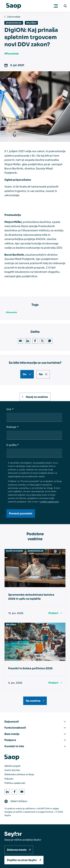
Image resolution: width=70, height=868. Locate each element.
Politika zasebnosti (15, 783)
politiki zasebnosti (49, 502)
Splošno (31, 23)
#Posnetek (12, 54)
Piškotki (9, 779)
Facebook (34, 340)
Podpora (10, 740)
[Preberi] (55, 613)
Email (20, 340)
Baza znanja (12, 734)
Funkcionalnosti (15, 728)
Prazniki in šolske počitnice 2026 (30, 668)
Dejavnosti (12, 722)
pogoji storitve (46, 812)
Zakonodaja (14, 17)
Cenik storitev (12, 770)
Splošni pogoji (12, 766)
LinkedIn (27, 340)
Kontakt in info (14, 746)
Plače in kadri (14, 551)
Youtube (21, 791)
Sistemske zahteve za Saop (19, 774)
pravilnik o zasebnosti (24, 812)
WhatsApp (49, 340)
